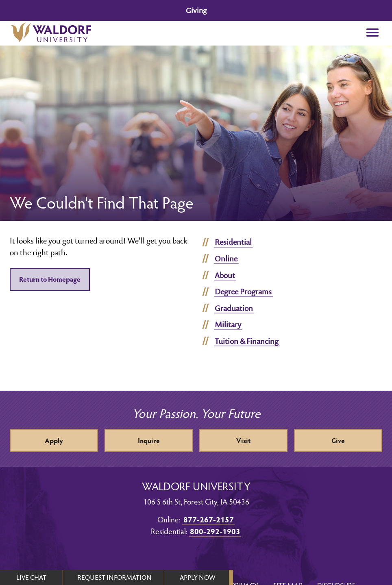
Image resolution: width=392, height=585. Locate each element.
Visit (243, 440)
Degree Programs (243, 291)
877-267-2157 (209, 519)
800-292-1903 (215, 531)
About (225, 275)
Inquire (149, 440)
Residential (233, 242)
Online (226, 259)
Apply (54, 440)
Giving (196, 10)
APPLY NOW (197, 577)
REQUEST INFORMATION (114, 577)
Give (338, 440)
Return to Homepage (50, 279)
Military (228, 324)
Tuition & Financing (247, 341)
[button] (373, 33)
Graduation (234, 308)
